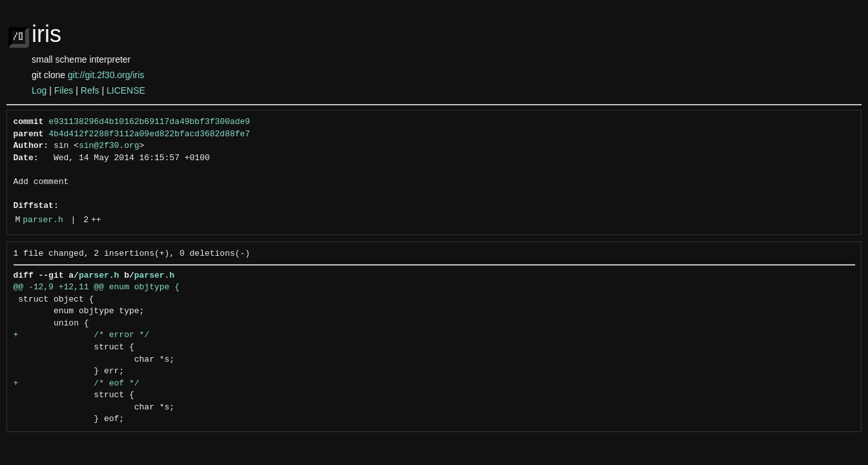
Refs (90, 90)
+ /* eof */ (77, 384)
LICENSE (126, 90)
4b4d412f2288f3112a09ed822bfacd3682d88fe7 (149, 134)
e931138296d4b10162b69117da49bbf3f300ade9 (149, 122)
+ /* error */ (82, 335)
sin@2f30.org (109, 146)
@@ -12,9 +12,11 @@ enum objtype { (97, 287)
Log (39, 90)
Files (64, 90)
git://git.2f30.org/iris (106, 75)
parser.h (43, 220)
